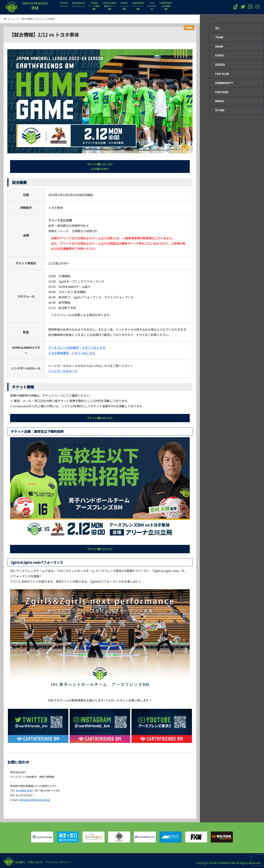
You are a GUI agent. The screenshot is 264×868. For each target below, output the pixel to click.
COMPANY (166, 5)
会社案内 (21, 862)
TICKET (64, 5)
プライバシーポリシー (61, 862)
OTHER (220, 110)
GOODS (220, 65)
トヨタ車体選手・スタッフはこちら (72, 353)
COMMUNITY (224, 83)
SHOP (124, 5)
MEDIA (220, 101)
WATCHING (110, 5)
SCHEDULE (78, 5)
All (217, 28)
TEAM (94, 5)
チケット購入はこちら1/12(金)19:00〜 (100, 166)
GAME (189, 28)
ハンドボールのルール (63, 371)
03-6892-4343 (24, 790)
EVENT (220, 55)
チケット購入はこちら (100, 418)
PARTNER (138, 5)
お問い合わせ (37, 862)
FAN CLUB (222, 74)
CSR (152, 5)
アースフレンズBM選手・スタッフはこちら (77, 348)
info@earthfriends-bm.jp (35, 800)
